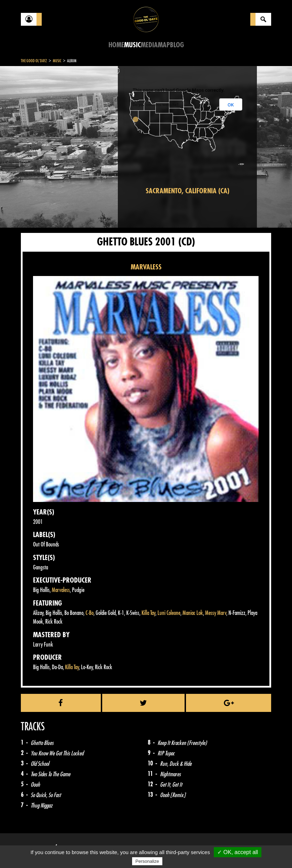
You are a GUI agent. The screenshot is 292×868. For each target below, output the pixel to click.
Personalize (147, 861)
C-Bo (90, 613)
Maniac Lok (193, 613)
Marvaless (61, 590)
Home (116, 45)
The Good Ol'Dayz (34, 61)
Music (132, 45)
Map (164, 45)
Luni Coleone (169, 613)
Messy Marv (216, 613)
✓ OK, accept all (238, 852)
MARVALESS (146, 267)
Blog (177, 45)
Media (149, 45)
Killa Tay (148, 613)
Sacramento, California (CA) (188, 191)
